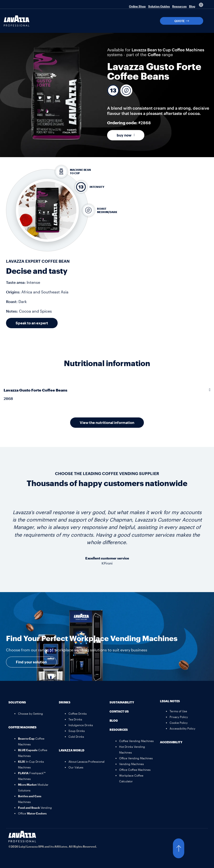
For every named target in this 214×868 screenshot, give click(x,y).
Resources (179, 6)
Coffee (154, 54)
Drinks (65, 702)
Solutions (17, 702)
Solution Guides (159, 6)
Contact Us (119, 711)
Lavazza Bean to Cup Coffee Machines (168, 50)
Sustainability (122, 702)
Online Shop (137, 6)
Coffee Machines (22, 727)
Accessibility (171, 742)
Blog (192, 6)
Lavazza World (72, 750)
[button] (209, 21)
